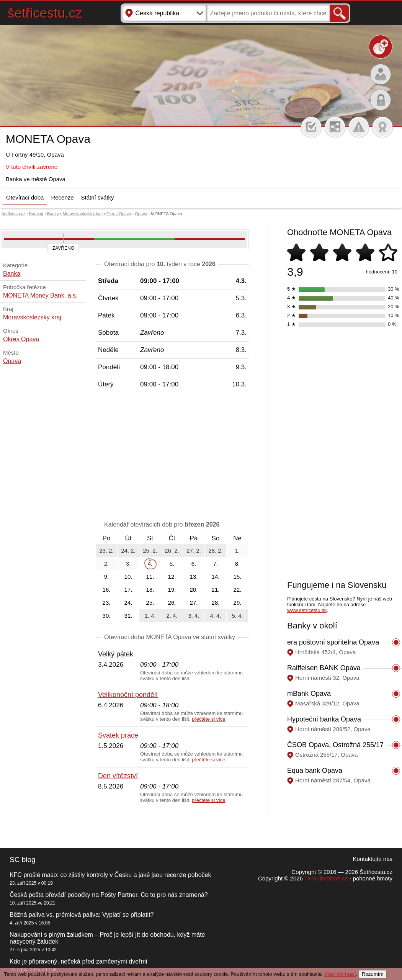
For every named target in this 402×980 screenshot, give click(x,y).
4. (150, 564)
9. (107, 577)
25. (150, 603)
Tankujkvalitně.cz (326, 878)
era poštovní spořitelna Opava (333, 642)
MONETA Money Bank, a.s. (40, 295)
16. (107, 590)
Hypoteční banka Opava (324, 719)
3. (128, 564)
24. (128, 603)
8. (238, 564)
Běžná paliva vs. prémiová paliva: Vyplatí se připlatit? (82, 915)
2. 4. (172, 616)
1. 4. (150, 616)
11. (150, 577)
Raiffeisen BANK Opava (324, 668)
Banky (53, 214)
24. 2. (128, 551)
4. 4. (215, 616)
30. (107, 616)
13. (194, 577)
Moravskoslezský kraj (83, 214)
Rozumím (373, 974)
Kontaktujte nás (373, 859)
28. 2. (216, 551)
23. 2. (106, 551)
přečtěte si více (208, 719)
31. (128, 616)
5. (172, 564)
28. (216, 603)
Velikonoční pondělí (128, 695)
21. (216, 590)
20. (194, 590)
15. (238, 577)
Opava (141, 214)
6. (194, 564)
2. (107, 564)
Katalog (36, 214)
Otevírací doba (25, 197)
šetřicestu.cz (45, 13)
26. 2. (172, 551)
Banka (12, 274)
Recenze (62, 197)
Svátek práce (118, 735)
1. (238, 551)
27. (194, 603)
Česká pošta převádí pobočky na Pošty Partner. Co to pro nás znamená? (109, 895)
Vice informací (340, 974)
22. (238, 590)
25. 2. (150, 551)
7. (216, 564)
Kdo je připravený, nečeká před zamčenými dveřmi (78, 961)
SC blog (23, 860)
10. (128, 577)
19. (172, 590)
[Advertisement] (172, 456)
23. (107, 603)
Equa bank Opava (315, 771)
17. (128, 590)
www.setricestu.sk (307, 610)
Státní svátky (98, 197)
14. (216, 577)
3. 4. (194, 616)
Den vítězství (118, 776)
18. (150, 590)
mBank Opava (309, 694)
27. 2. (194, 551)
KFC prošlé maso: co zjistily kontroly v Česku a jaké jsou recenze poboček (110, 875)
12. (172, 577)
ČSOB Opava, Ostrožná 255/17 (335, 745)
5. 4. (237, 616)
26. (172, 603)
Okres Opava (119, 214)
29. (238, 603)
